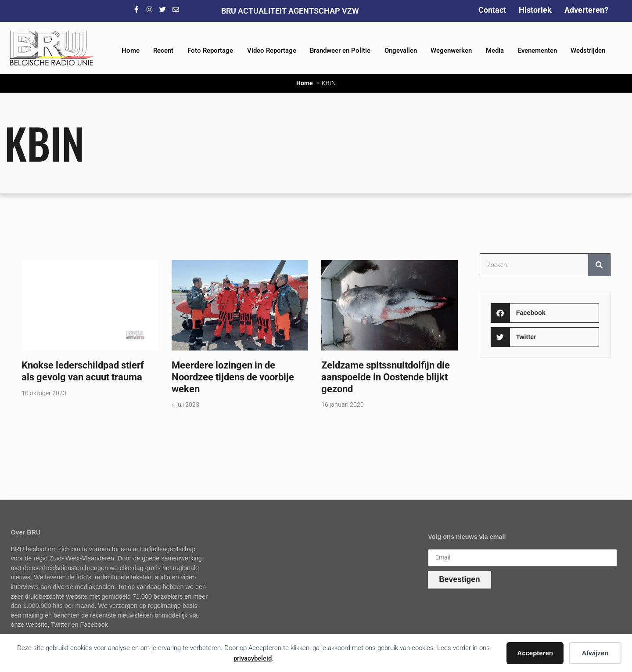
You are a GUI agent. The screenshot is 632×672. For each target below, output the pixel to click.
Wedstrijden (588, 51)
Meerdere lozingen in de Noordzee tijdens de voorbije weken (233, 377)
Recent (163, 51)
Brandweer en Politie (340, 51)
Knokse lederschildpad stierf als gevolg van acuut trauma (83, 371)
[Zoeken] (599, 265)
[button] (545, 313)
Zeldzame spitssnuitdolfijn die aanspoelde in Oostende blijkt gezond (386, 377)
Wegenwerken (451, 51)
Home (131, 51)
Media (495, 51)
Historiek (535, 10)
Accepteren (535, 653)
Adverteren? (586, 10)
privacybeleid (253, 658)
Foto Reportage (210, 51)
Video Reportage (272, 51)
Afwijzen (595, 653)
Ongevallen (401, 51)
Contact (492, 10)
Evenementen (537, 51)
